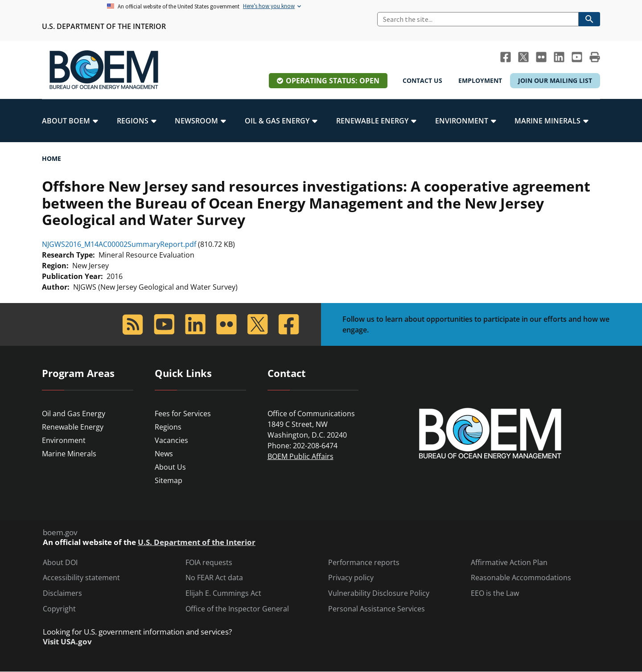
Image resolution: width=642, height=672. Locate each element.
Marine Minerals (69, 454)
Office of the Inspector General (237, 609)
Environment (64, 440)
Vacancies (171, 440)
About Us (170, 467)
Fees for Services (183, 414)
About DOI (60, 563)
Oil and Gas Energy (74, 414)
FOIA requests (209, 563)
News (164, 454)
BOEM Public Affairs (300, 456)
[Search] (478, 19)
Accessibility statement (81, 578)
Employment (480, 80)
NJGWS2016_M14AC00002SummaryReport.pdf (119, 244)
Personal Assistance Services (377, 609)
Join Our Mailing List (555, 80)
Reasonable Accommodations (521, 578)
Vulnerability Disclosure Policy (379, 593)
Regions (168, 427)
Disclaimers (62, 593)
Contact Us (422, 80)
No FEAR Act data (214, 578)
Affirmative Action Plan (509, 563)
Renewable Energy (73, 427)
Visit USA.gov (67, 642)
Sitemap (169, 480)
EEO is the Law (495, 593)
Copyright (59, 609)
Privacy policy (351, 578)
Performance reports (364, 563)
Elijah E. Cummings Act (223, 593)
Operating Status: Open (333, 81)
